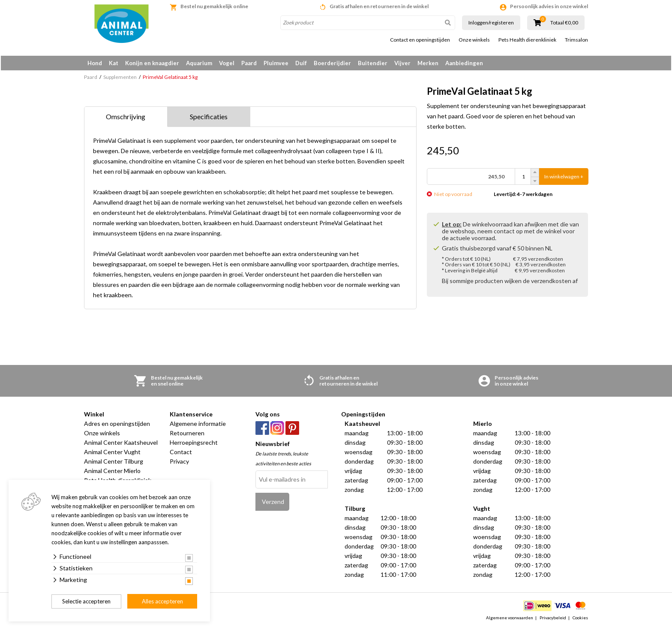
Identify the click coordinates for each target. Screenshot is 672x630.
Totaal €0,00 (564, 23)
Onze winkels (474, 40)
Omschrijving (126, 118)
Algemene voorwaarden (510, 619)
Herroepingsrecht (194, 444)
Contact (181, 454)
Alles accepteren (162, 601)
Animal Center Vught (112, 454)
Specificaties (209, 118)
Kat (114, 63)
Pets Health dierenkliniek (527, 40)
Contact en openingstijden (420, 40)
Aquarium (199, 63)
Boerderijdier (332, 63)
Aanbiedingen (464, 63)
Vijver (402, 63)
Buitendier (373, 63)
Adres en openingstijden (117, 425)
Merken (428, 63)
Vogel (227, 63)
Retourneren (187, 435)
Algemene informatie (198, 425)
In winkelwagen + (564, 178)
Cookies (580, 619)
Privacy (179, 463)
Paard (249, 63)
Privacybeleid (553, 619)
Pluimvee (276, 63)
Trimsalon (576, 40)
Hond (95, 63)
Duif (301, 63)
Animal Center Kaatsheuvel (121, 444)
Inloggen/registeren (491, 23)
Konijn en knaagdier (152, 63)
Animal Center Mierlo (112, 472)
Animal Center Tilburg (114, 463)
